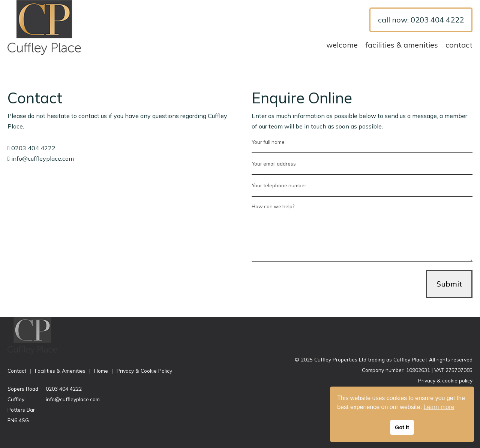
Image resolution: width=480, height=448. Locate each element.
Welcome (342, 45)
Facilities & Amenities (402, 45)
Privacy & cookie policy (445, 380)
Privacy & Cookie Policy (144, 371)
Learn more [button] (439, 407)
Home (101, 371)
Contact (459, 45)
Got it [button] (402, 427)
